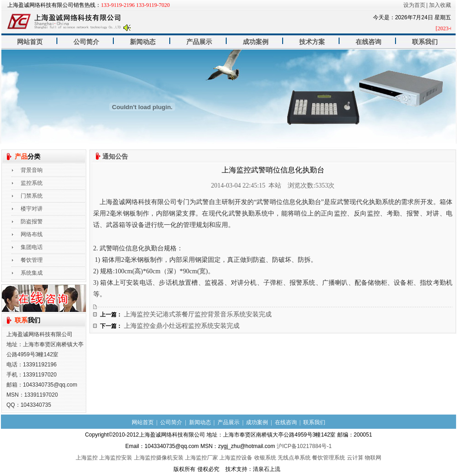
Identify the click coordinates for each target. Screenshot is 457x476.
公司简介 (86, 42)
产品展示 (199, 42)
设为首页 (414, 5)
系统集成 (32, 273)
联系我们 (425, 42)
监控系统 (32, 183)
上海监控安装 (116, 458)
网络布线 (32, 234)
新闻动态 (143, 42)
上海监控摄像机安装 (159, 458)
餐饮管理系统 (329, 458)
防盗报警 (32, 221)
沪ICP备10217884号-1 (304, 446)
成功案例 (256, 42)
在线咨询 (368, 42)
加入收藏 (440, 5)
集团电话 (32, 247)
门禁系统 (32, 196)
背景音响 (32, 170)
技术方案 (312, 42)
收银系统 (265, 458)
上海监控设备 (236, 458)
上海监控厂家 (201, 458)
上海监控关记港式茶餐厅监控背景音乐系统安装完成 (198, 314)
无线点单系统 (294, 458)
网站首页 (30, 42)
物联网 (373, 458)
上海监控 (87, 458)
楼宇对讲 (32, 209)
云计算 (355, 458)
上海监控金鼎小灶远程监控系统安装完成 (182, 326)
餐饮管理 (32, 260)
